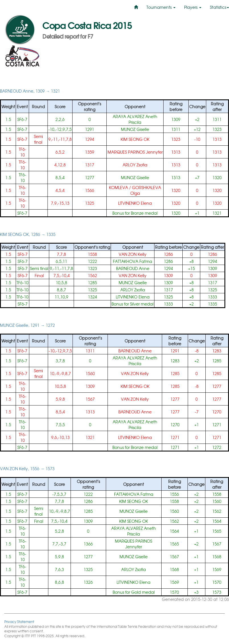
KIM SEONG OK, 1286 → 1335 (28, 234)
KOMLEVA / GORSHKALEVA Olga (135, 190)
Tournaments (161, 7)
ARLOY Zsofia (135, 165)
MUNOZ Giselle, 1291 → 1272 (27, 325)
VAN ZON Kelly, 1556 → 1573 (27, 469)
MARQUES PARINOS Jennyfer (135, 152)
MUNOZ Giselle (135, 129)
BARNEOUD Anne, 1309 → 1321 (30, 91)
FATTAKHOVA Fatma (133, 261)
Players (193, 7)
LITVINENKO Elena (135, 203)
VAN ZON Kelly (133, 254)
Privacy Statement (19, 621)
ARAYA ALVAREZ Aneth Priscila (135, 119)
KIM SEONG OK (135, 139)
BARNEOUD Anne (133, 268)
